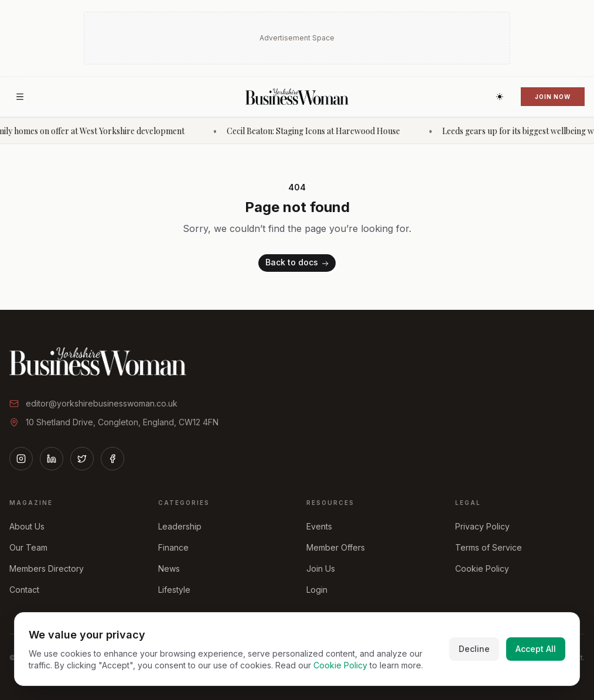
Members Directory (47, 568)
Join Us (321, 568)
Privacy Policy (482, 526)
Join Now (553, 97)
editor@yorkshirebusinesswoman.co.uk (102, 403)
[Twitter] (82, 459)
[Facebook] (112, 459)
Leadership (180, 526)
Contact (24, 590)
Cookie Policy (482, 568)
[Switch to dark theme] (500, 97)
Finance (173, 547)
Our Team (28, 547)
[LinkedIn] (52, 459)
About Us (27, 526)
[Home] (297, 97)
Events (319, 526)
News (169, 568)
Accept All (536, 649)
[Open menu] (20, 97)
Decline (474, 649)
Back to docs (298, 263)
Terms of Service (489, 547)
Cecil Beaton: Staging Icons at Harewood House (322, 131)
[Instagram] (21, 459)
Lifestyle (174, 590)
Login (317, 590)
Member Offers (336, 547)
